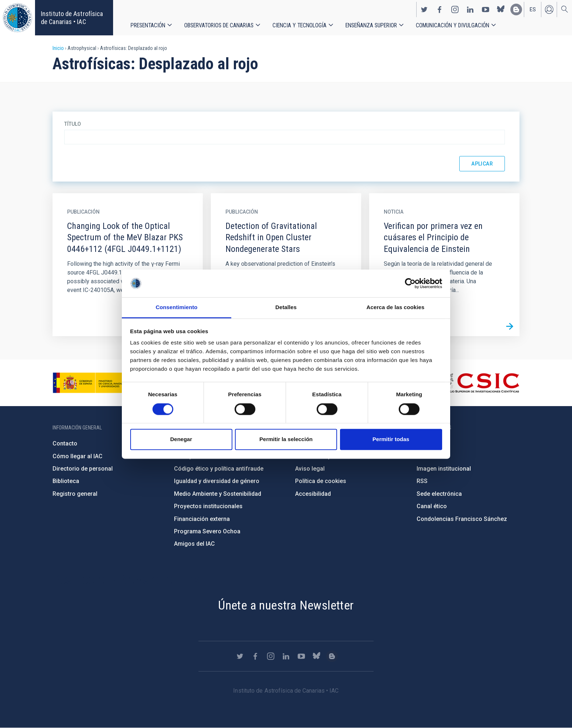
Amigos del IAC (194, 544)
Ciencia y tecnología (299, 25)
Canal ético (432, 506)
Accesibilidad (313, 494)
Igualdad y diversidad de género (217, 481)
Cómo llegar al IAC (78, 456)
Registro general (75, 494)
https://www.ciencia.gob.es (93, 383)
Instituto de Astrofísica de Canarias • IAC (72, 18)
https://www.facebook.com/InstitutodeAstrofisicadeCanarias (440, 9)
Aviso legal (310, 469)
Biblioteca (66, 481)
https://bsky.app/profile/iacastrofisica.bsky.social (501, 9)
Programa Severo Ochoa (207, 531)
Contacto (65, 443)
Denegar (181, 439)
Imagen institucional (444, 469)
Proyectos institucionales (208, 506)
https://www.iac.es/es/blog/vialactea (516, 9)
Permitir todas (391, 439)
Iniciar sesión (549, 9)
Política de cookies (321, 481)
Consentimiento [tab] (177, 307)
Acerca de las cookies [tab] (396, 307)
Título (73, 124)
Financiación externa (202, 519)
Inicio (58, 48)
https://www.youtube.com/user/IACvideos (486, 9)
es (533, 9)
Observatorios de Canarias (219, 25)
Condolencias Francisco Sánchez (462, 519)
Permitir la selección (286, 439)
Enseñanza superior (371, 25)
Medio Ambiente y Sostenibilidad (218, 494)
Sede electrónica (439, 494)
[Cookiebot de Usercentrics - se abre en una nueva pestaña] (410, 283)
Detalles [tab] (286, 307)
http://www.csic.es (480, 383)
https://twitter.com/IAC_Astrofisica (424, 9)
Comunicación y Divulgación (453, 25)
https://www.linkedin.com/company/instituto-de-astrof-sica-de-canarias (470, 9)
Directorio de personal (83, 469)
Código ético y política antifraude (219, 469)
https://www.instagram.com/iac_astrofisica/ (455, 9)
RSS (422, 481)
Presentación (148, 25)
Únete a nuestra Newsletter (286, 605)
